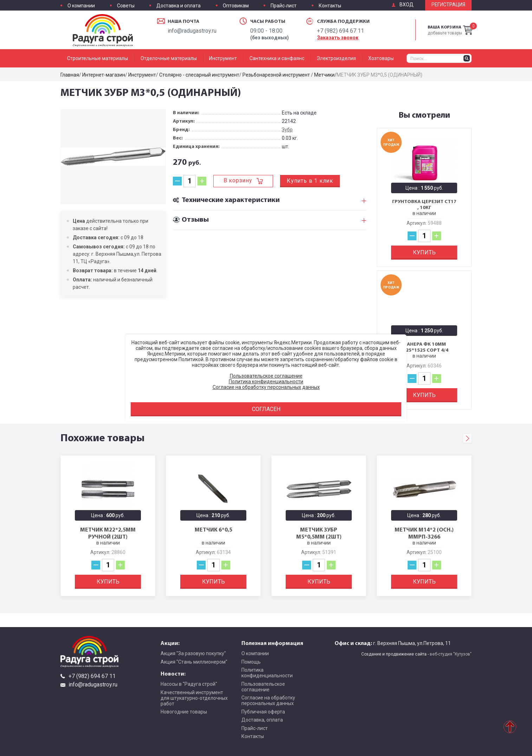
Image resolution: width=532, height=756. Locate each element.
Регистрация (448, 5)
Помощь (251, 662)
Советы (126, 6)
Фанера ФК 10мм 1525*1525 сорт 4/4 (424, 347)
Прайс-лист (284, 6)
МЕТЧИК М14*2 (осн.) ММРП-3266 (424, 533)
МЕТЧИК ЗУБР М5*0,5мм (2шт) (319, 533)
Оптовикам (236, 6)
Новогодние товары (184, 712)
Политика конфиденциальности (267, 673)
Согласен (266, 409)
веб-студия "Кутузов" (451, 654)
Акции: (170, 643)
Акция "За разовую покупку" (193, 653)
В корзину (238, 180)
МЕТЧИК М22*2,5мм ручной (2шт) (108, 533)
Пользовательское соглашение (263, 687)
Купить (424, 252)
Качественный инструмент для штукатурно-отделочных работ (194, 698)
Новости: (173, 673)
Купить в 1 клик (310, 181)
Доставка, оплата (262, 720)
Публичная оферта (263, 712)
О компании (81, 6)
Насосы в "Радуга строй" (189, 684)
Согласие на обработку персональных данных (268, 700)
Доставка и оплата (179, 6)
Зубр (287, 130)
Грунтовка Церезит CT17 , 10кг (424, 205)
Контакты (330, 6)
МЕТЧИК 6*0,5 (213, 529)
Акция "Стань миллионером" (194, 662)
